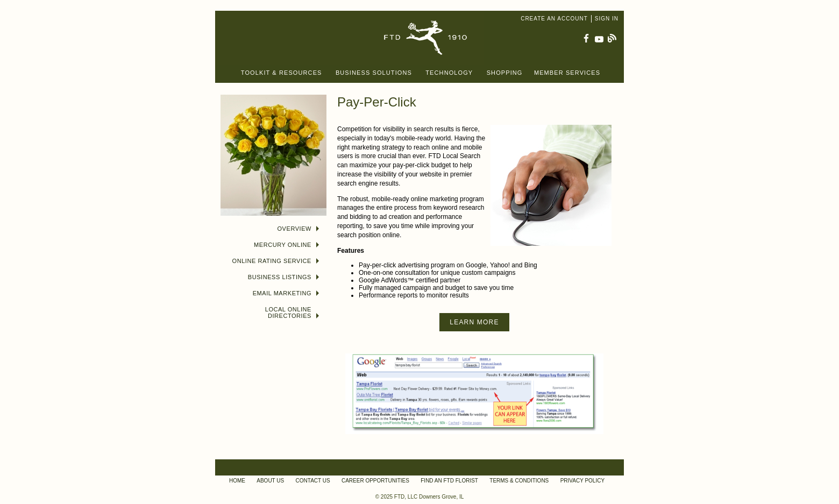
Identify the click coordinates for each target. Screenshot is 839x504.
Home (237, 481)
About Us (270, 481)
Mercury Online (286, 245)
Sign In (607, 19)
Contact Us (313, 481)
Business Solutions (374, 73)
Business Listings (283, 277)
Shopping (505, 73)
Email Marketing (286, 293)
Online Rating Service (276, 261)
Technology (449, 73)
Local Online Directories (292, 313)
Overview (298, 229)
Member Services (567, 73)
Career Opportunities (375, 481)
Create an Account (554, 19)
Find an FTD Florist (449, 481)
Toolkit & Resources (282, 73)
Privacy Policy (582, 481)
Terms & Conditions (519, 481)
